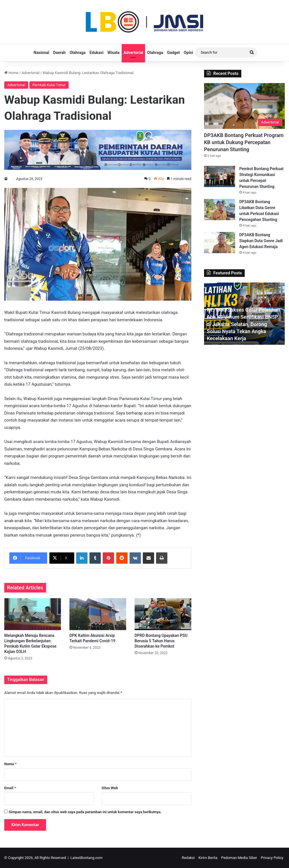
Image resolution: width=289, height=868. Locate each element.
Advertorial (133, 53)
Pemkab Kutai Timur (49, 85)
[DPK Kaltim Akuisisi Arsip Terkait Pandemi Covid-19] (98, 614)
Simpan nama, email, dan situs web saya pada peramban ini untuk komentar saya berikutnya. (85, 812)
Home (11, 73)
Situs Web (110, 788)
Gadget (173, 53)
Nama (10, 764)
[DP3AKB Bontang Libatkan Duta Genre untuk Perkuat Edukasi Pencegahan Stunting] (220, 210)
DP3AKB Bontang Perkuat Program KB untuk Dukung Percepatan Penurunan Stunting (244, 142)
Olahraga (78, 53)
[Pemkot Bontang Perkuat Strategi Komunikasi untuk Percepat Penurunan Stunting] (220, 176)
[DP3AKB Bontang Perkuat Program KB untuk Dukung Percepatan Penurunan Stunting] (244, 106)
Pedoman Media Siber (239, 858)
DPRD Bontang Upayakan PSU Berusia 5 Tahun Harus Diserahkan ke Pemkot (161, 641)
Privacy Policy (272, 858)
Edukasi (96, 53)
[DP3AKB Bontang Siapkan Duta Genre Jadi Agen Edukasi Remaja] (220, 243)
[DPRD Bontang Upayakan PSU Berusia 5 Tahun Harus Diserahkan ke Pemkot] (163, 614)
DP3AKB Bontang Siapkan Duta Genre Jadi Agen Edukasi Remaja (261, 241)
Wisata (114, 53)
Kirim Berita (208, 858)
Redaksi (188, 858)
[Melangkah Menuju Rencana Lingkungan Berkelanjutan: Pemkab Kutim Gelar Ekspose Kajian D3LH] (33, 614)
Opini (188, 53)
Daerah (59, 53)
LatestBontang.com (87, 858)
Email (10, 788)
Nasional (41, 53)
